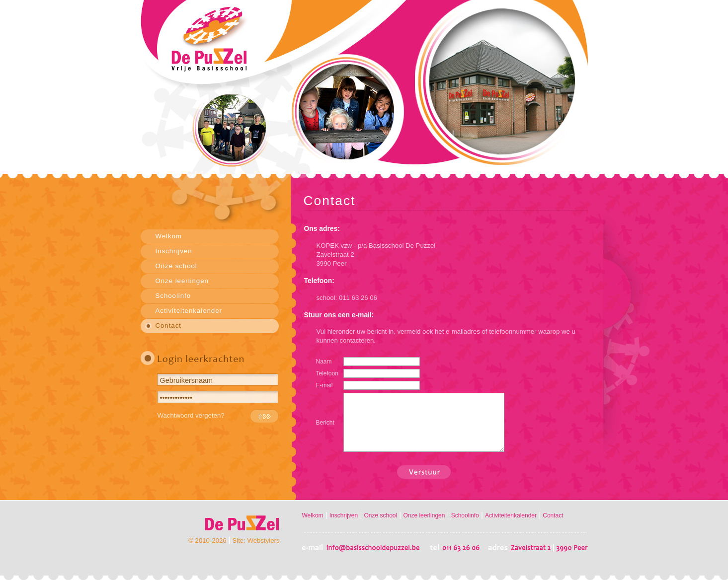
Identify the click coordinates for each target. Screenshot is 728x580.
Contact (168, 326)
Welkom (169, 236)
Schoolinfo (173, 296)
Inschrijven (174, 251)
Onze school (176, 266)
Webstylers (264, 541)
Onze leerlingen (182, 281)
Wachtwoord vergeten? (191, 415)
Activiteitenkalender (189, 311)
